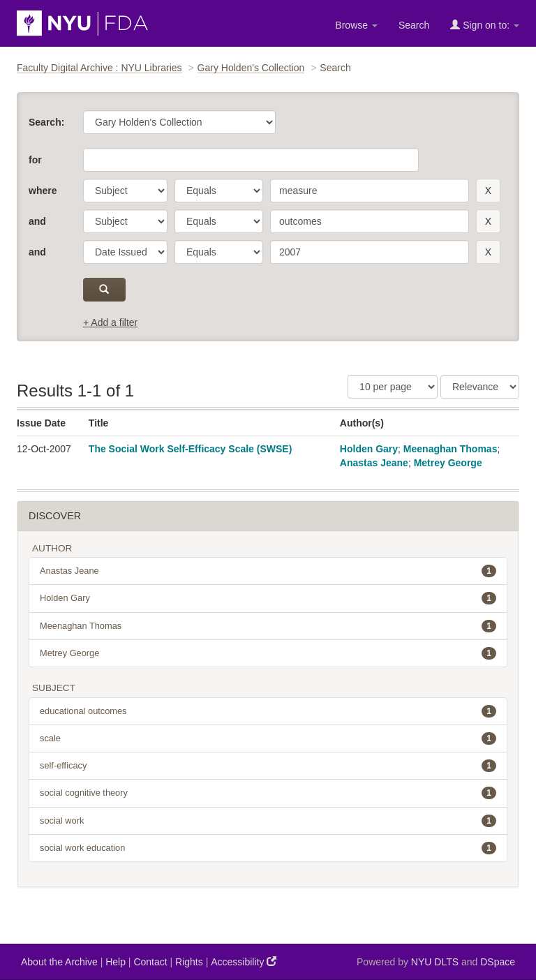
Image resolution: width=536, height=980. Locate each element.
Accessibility (244, 962)
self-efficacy (268, 766)
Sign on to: (485, 25)
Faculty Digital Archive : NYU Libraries (99, 68)
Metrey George (448, 463)
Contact (150, 962)
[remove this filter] (488, 191)
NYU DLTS (435, 962)
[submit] (104, 290)
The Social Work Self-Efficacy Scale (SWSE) (191, 449)
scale (268, 738)
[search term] (370, 191)
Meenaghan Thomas (451, 449)
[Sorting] (480, 387)
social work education (268, 848)
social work (268, 821)
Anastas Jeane (374, 463)
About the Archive (59, 962)
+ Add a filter (110, 322)
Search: (46, 122)
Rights (189, 962)
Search (414, 25)
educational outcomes (268, 711)
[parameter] (125, 191)
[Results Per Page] (393, 387)
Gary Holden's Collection (251, 68)
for (35, 160)
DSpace (498, 962)
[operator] (219, 191)
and (37, 221)
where (43, 191)
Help (116, 962)
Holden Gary (369, 449)
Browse (356, 25)
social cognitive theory (268, 793)
